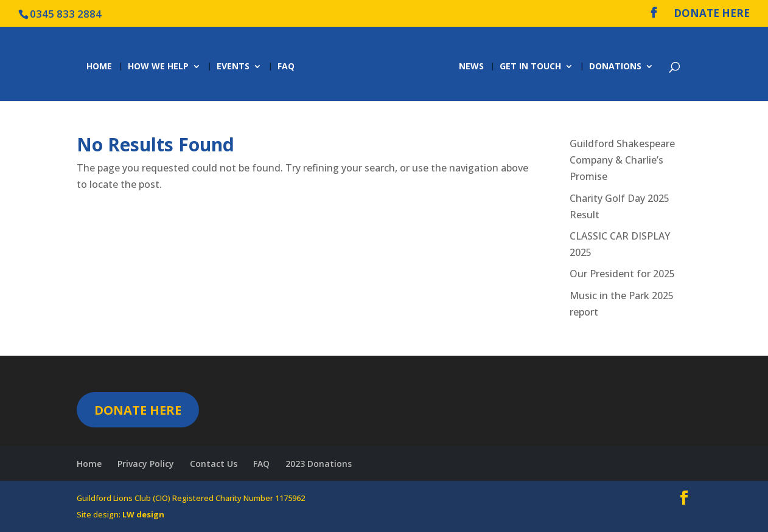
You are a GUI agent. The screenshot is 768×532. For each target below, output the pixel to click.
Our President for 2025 (622, 274)
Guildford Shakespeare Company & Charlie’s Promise (622, 160)
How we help (156, 67)
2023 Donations (319, 464)
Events (231, 67)
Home (97, 67)
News (473, 67)
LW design (143, 514)
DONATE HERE (712, 14)
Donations (617, 67)
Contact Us (214, 464)
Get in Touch (532, 67)
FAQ (284, 67)
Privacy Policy (146, 464)
